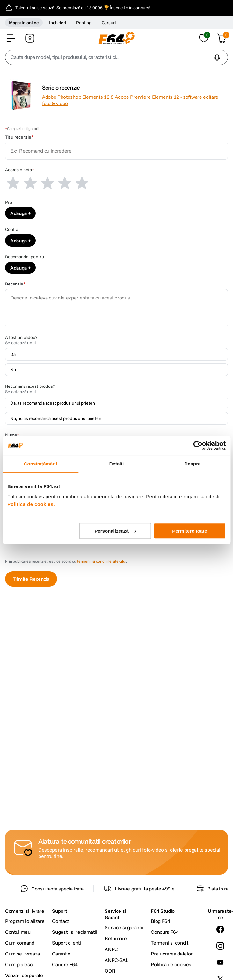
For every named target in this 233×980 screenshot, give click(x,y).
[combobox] (116, 57)
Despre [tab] (192, 464)
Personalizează (115, 531)
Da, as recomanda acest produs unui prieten (53, 403)
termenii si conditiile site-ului (102, 561)
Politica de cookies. (31, 504)
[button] (11, 38)
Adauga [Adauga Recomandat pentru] (18, 268)
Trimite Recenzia (31, 579)
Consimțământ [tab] (40, 464)
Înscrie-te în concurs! (130, 8)
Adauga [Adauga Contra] (18, 241)
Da (13, 354)
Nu (13, 370)
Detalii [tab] (117, 464)
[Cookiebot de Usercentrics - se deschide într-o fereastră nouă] (198, 445)
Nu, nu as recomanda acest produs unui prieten (56, 418)
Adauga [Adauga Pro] (18, 213)
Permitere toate (189, 531)
